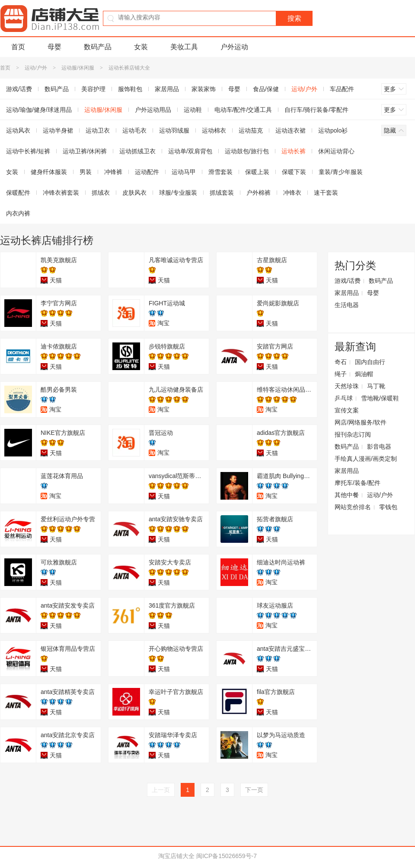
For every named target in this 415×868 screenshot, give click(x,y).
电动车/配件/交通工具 (243, 110)
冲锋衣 (292, 193)
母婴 (54, 47)
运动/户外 (36, 68)
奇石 (341, 362)
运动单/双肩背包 (190, 151)
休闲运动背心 (336, 151)
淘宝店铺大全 (176, 856)
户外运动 (234, 47)
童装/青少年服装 (341, 172)
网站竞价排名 (353, 507)
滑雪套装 (220, 172)
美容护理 (93, 89)
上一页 (161, 790)
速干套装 (326, 193)
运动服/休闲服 (78, 68)
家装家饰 (204, 89)
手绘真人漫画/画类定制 (366, 459)
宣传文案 (347, 410)
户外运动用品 (153, 110)
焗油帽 (364, 374)
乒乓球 (344, 398)
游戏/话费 (348, 281)
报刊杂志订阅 (353, 434)
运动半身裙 (58, 130)
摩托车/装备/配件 (358, 483)
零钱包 (388, 507)
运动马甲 (184, 172)
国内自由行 (370, 362)
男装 (86, 172)
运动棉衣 (214, 130)
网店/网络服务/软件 (361, 422)
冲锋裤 (113, 172)
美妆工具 (184, 47)
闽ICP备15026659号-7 (227, 856)
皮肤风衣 (134, 193)
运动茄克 (251, 130)
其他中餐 (347, 495)
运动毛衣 (134, 130)
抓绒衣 (101, 193)
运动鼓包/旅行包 (247, 151)
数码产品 (98, 47)
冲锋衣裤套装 (61, 193)
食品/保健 (266, 89)
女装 (141, 47)
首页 (18, 47)
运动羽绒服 (174, 130)
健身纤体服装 (49, 172)
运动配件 (147, 172)
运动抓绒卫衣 (137, 151)
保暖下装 (294, 172)
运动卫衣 (98, 130)
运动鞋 (193, 110)
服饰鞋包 (130, 89)
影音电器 (379, 447)
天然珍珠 (347, 386)
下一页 (254, 790)
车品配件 (342, 89)
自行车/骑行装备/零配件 (316, 110)
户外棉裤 (259, 193)
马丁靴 (376, 386)
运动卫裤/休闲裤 (85, 151)
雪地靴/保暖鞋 (380, 398)
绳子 (341, 374)
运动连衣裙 (290, 130)
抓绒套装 (222, 193)
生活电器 (347, 305)
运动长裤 (294, 151)
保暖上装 (257, 172)
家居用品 (167, 89)
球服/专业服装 (178, 193)
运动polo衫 (333, 130)
